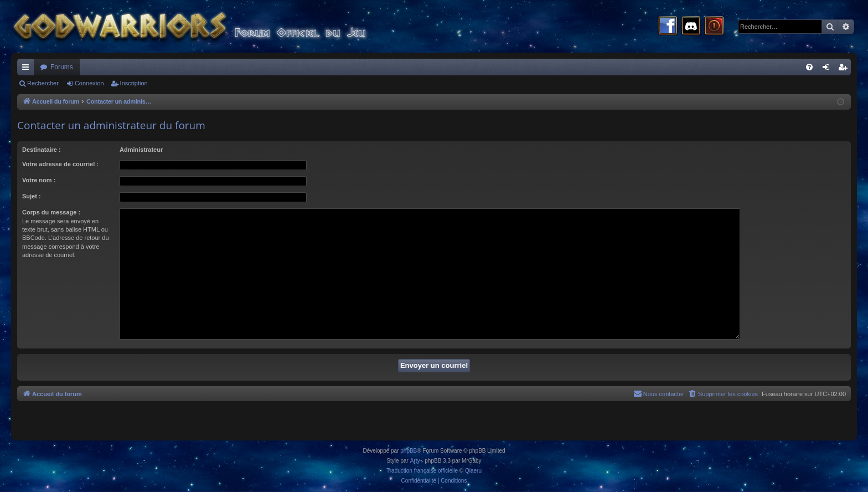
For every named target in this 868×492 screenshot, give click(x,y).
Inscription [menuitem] (845, 69)
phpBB (409, 451)
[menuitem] (809, 67)
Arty (415, 461)
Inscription (134, 83)
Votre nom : (39, 180)
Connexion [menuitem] (828, 69)
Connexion (89, 83)
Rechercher (43, 83)
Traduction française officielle (422, 471)
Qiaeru (473, 471)
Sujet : (32, 196)
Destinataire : (42, 150)
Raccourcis (28, 69)
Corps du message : (51, 212)
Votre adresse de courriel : (60, 164)
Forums (62, 67)
